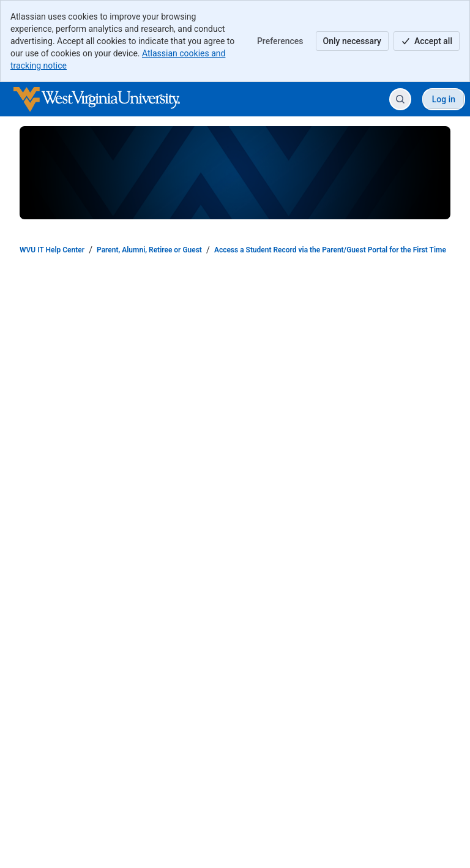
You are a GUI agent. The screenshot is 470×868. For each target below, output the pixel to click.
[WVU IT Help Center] (97, 99)
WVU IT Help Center (52, 250)
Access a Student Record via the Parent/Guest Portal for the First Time (330, 250)
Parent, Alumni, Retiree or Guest (149, 250)
